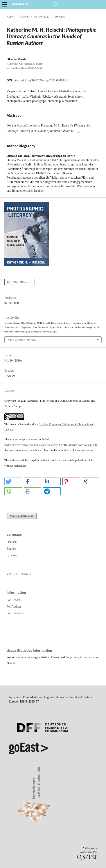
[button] (13, 481)
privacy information (82, 657)
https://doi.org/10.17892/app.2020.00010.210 (41, 80)
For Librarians (15, 613)
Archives (24, 17)
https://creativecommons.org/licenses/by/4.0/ (38, 445)
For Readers (14, 600)
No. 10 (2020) (42, 17)
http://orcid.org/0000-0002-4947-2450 (24, 68)
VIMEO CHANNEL (19, 574)
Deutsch (12, 542)
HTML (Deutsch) (21, 282)
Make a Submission (22, 516)
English (11, 549)
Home (10, 17)
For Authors (14, 607)
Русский (12, 555)
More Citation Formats (22, 340)
